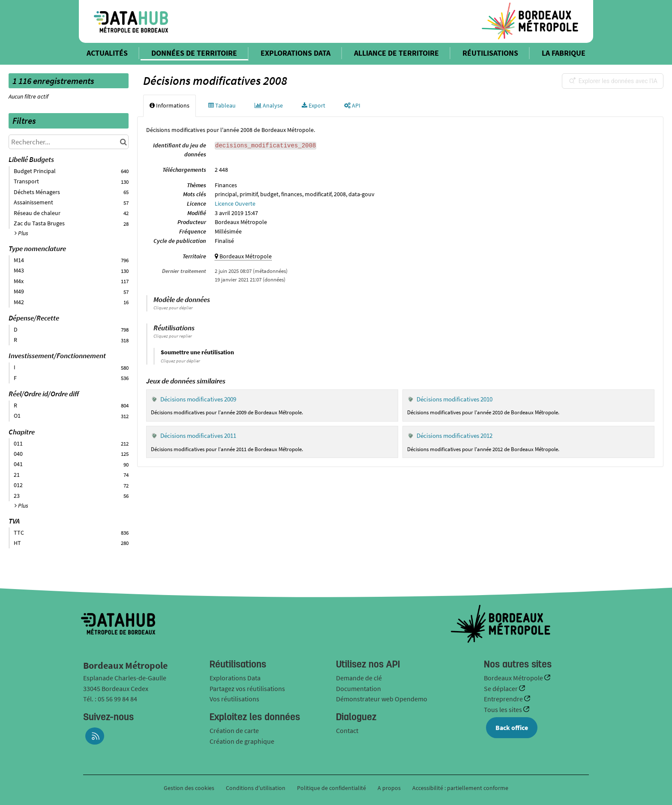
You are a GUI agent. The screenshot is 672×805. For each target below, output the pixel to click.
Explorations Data (235, 678)
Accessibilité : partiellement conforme (460, 788)
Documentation (358, 688)
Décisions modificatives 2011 (198, 435)
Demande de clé (359, 678)
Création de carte (234, 730)
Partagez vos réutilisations (247, 688)
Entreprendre (504, 699)
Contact (347, 730)
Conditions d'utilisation (256, 788)
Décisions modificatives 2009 (198, 399)
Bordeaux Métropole (514, 678)
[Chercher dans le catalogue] (123, 142)
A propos (389, 788)
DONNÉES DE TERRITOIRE (194, 53)
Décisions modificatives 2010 (454, 399)
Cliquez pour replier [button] (173, 336)
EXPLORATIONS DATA (295, 53)
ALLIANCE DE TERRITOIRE (396, 53)
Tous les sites (504, 709)
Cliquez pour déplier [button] (173, 308)
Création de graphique (242, 741)
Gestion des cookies (189, 788)
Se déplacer (501, 688)
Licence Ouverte (235, 203)
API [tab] (352, 105)
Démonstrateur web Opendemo (382, 699)
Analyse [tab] (269, 105)
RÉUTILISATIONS (490, 53)
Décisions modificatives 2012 (454, 435)
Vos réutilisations (234, 699)
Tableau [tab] (222, 105)
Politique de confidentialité (332, 788)
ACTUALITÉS (107, 53)
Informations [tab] (169, 105)
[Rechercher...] (69, 142)
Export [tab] (313, 105)
